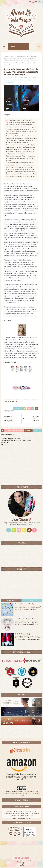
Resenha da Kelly (16, 59)
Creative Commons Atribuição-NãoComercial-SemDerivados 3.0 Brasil (22, 793)
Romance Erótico (31, 80)
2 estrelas (12, 57)
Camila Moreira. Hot (23, 57)
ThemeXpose (8, 861)
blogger (28, 431)
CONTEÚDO (32, 601)
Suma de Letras (15, 61)
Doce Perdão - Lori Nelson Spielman (27, 604)
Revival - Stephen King (22, 634)
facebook (37, 431)
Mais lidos (11, 601)
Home (6, 57)
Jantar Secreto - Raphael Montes (26, 619)
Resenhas (26, 59)
